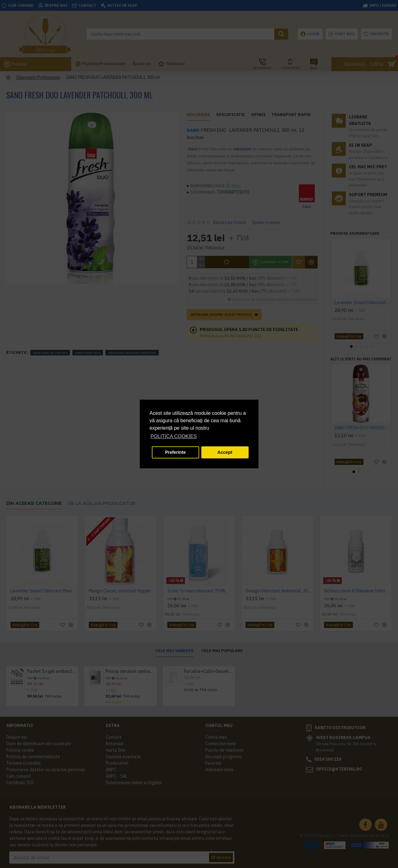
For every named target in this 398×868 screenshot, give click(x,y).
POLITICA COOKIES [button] (174, 436)
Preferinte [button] (175, 452)
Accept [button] (225, 452)
